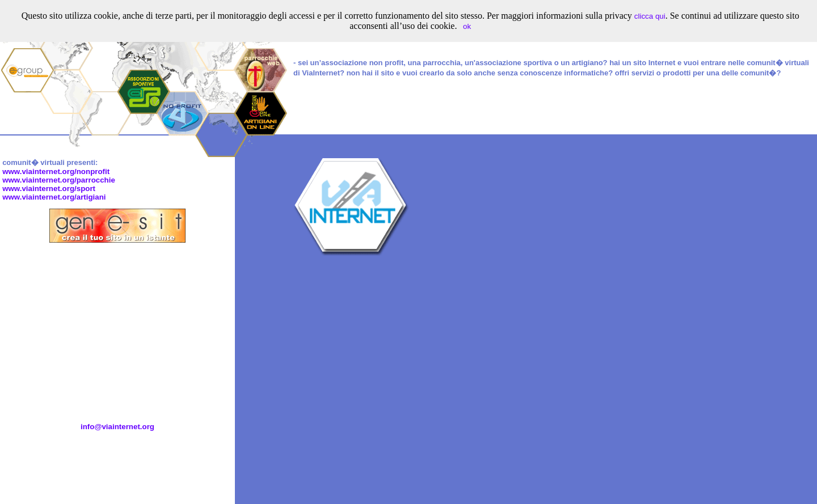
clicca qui (650, 16)
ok (467, 26)
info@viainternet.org (117, 427)
